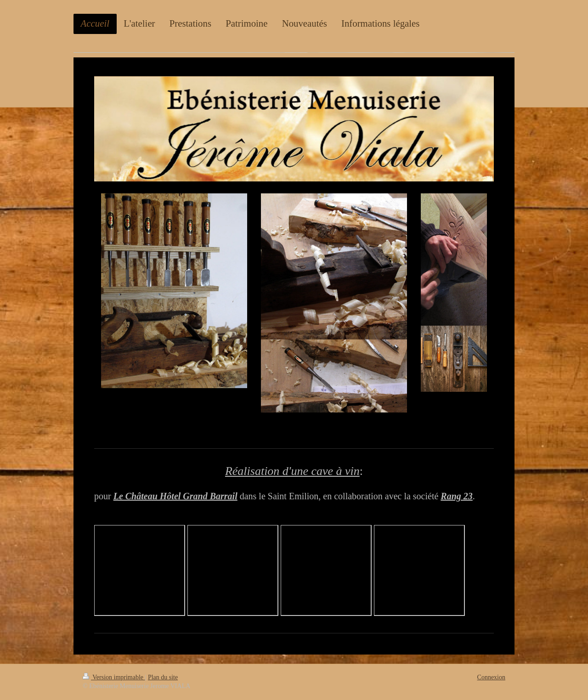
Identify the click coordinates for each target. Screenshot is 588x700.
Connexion (491, 677)
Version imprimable (114, 677)
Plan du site (163, 677)
